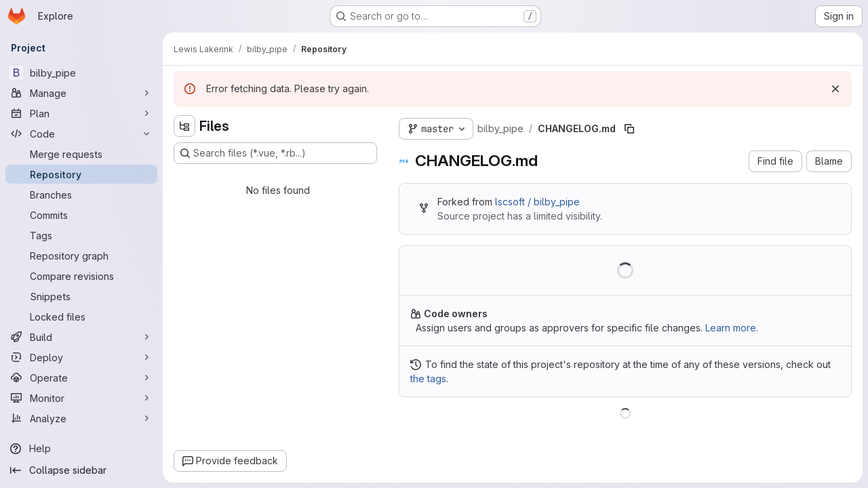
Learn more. (732, 328)
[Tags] (81, 235)
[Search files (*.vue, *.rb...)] (275, 153)
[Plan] (81, 113)
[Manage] (81, 93)
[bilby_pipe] (81, 73)
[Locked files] (81, 317)
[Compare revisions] (81, 276)
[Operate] (81, 378)
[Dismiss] (835, 89)
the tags (428, 379)
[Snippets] (81, 296)
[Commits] (81, 215)
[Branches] (81, 195)
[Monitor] (81, 398)
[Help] (81, 449)
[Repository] (81, 174)
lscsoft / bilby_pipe (537, 202)
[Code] (81, 134)
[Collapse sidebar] (81, 470)
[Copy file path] (629, 129)
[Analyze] (81, 418)
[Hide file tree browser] (184, 126)
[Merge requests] (81, 154)
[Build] (81, 337)
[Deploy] (81, 357)
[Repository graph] (81, 256)
